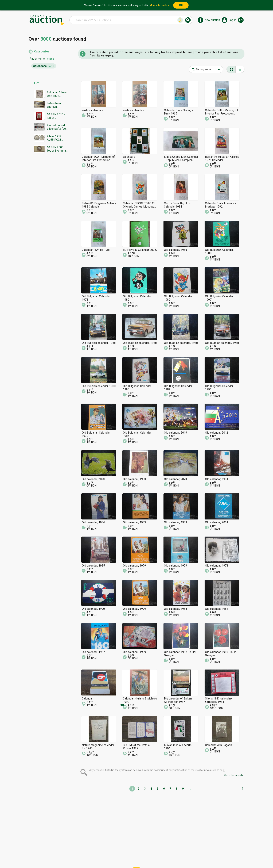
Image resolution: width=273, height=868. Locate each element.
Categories (42, 51)
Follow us (159, 857)
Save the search (234, 775)
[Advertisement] (48, 222)
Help (136, 850)
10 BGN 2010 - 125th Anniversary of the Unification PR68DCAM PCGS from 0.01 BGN (57, 116)
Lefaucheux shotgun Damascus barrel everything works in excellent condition (54, 105)
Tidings (109, 857)
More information (160, 5)
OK (181, 5)
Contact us (139, 857)
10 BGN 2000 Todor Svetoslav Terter (57, 149)
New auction (212, 20)
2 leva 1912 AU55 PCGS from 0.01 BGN (56, 138)
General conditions (154, 850)
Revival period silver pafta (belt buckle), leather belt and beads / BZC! (57, 127)
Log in (232, 20)
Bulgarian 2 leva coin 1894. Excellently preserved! (57, 94)
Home (107, 850)
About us (123, 857)
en (241, 20)
